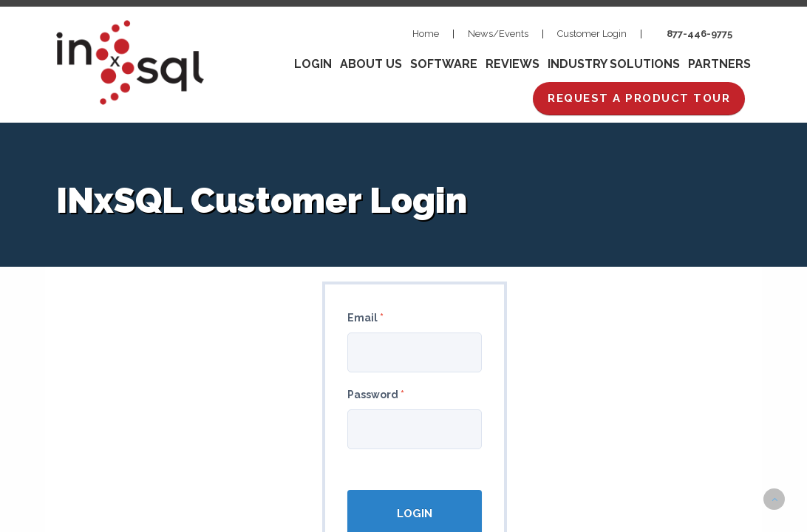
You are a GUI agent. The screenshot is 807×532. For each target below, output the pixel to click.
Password (376, 395)
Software (444, 64)
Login (313, 64)
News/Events (498, 34)
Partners (719, 64)
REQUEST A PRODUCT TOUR (639, 98)
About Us (371, 64)
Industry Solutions (614, 64)
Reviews (513, 64)
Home (426, 34)
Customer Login (592, 34)
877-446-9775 (699, 34)
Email (365, 318)
